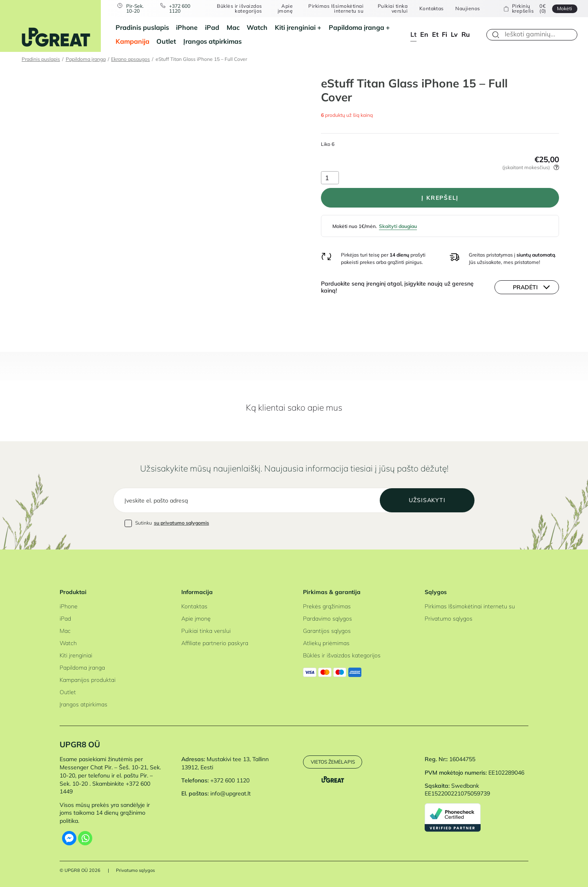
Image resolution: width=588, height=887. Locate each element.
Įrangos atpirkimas (213, 41)
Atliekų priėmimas (326, 643)
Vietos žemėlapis (333, 762)
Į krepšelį (440, 198)
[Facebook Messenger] (69, 838)
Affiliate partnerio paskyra (215, 643)
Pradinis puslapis (142, 27)
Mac (233, 27)
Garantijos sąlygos (327, 631)
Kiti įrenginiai (295, 27)
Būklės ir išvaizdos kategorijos (239, 9)
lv (454, 34)
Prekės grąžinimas (327, 606)
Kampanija (133, 41)
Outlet (166, 41)
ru (466, 34)
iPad (212, 27)
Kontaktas (432, 9)
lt (413, 34)
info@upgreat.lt (231, 793)
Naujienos (468, 9)
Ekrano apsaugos (130, 59)
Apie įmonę (285, 9)
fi (444, 34)
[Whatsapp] (85, 838)
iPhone (187, 27)
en (424, 34)
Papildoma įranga (356, 27)
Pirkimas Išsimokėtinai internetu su (336, 9)
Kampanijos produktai (88, 680)
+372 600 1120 (180, 9)
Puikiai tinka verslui (393, 9)
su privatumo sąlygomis (182, 523)
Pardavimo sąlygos (327, 619)
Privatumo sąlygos (449, 619)
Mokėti (565, 8)
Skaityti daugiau (398, 226)
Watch (257, 27)
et (435, 34)
